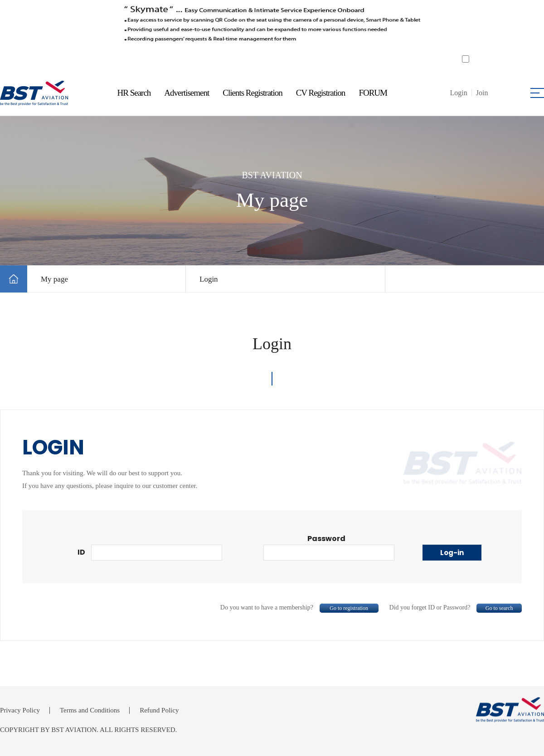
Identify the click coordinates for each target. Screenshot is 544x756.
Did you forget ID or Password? (456, 607)
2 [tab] (278, 61)
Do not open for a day (501, 59)
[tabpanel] (272, 28)
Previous (80, 28)
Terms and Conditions (90, 710)
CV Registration (321, 93)
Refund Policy (159, 710)
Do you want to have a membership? (299, 607)
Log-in (452, 553)
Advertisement (187, 93)
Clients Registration (252, 93)
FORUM (373, 93)
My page (54, 279)
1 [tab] (266, 61)
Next (464, 28)
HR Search (134, 93)
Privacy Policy (20, 710)
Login (209, 279)
